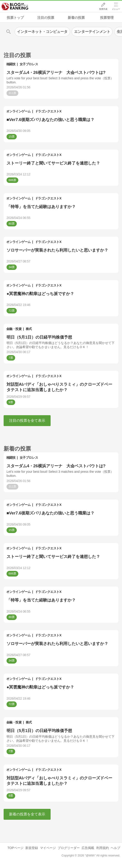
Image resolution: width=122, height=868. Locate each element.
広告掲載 (88, 848)
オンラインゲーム (19, 111)
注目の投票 (46, 18)
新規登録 (32, 848)
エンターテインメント (92, 32)
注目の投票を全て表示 (27, 421)
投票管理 (107, 18)
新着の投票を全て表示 (27, 814)
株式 (29, 329)
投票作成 (103, 9)
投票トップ (15, 18)
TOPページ (15, 848)
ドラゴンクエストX (48, 111)
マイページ (48, 848)
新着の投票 (76, 18)
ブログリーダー (69, 848)
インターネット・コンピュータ (42, 32)
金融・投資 (14, 329)
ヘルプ (115, 848)
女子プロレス (29, 64)
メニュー (116, 9)
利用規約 (103, 848)
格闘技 (11, 64)
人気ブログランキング (15, 7)
